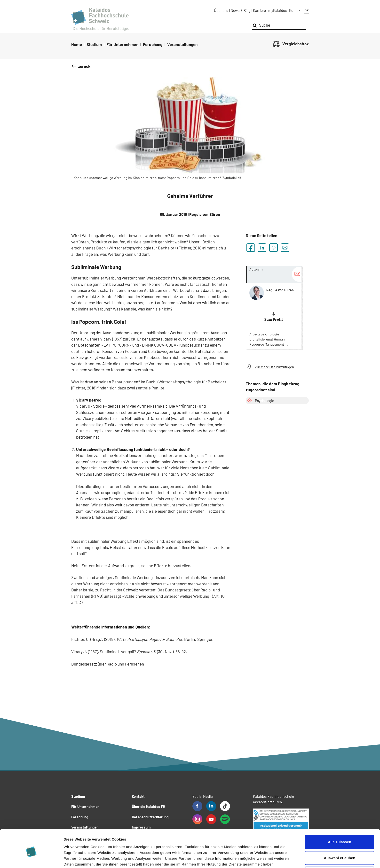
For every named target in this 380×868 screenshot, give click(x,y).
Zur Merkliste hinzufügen (270, 367)
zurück (84, 66)
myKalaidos (277, 10)
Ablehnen (339, 852)
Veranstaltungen (182, 44)
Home (77, 44)
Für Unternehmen (122, 44)
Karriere (259, 10)
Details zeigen (258, 858)
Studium (94, 44)
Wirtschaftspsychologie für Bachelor (141, 248)
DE (307, 10)
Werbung (116, 254)
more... (274, 307)
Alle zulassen (340, 820)
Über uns (221, 10)
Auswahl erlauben (340, 836)
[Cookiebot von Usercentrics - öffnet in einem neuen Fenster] (31, 859)
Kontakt (295, 10)
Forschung (153, 44)
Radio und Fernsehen (125, 664)
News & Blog (241, 10)
